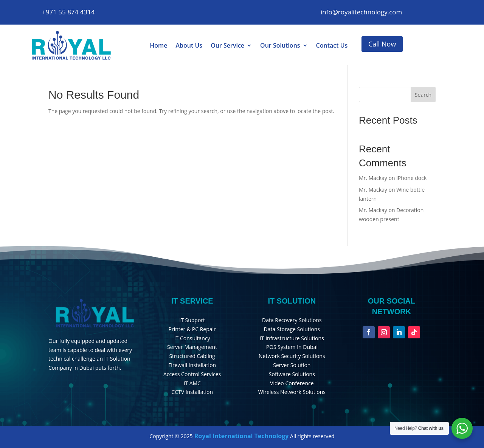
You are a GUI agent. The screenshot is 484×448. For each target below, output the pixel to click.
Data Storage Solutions (292, 329)
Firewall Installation (192, 365)
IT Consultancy (192, 338)
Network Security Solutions (292, 356)
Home (158, 45)
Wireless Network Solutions (292, 392)
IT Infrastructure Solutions (292, 338)
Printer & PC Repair (192, 329)
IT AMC (192, 383)
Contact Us (332, 45)
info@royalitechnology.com (361, 12)
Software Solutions (292, 374)
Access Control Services (192, 374)
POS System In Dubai (292, 347)
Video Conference (292, 383)
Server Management (192, 347)
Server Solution (292, 365)
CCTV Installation (192, 392)
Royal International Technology (241, 436)
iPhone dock (411, 178)
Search (423, 95)
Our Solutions (280, 45)
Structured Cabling (192, 356)
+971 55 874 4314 (68, 12)
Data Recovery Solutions (292, 320)
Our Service (227, 45)
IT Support (192, 320)
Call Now (382, 44)
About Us (189, 45)
